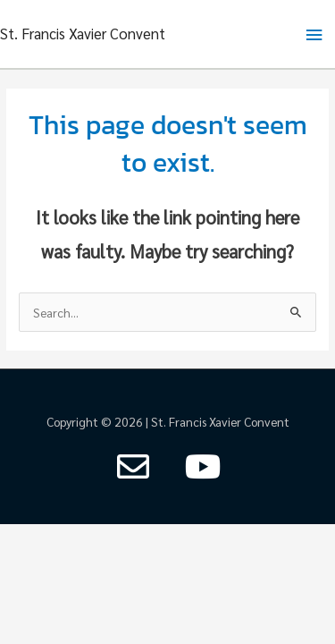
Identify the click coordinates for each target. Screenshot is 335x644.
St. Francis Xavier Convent (83, 33)
